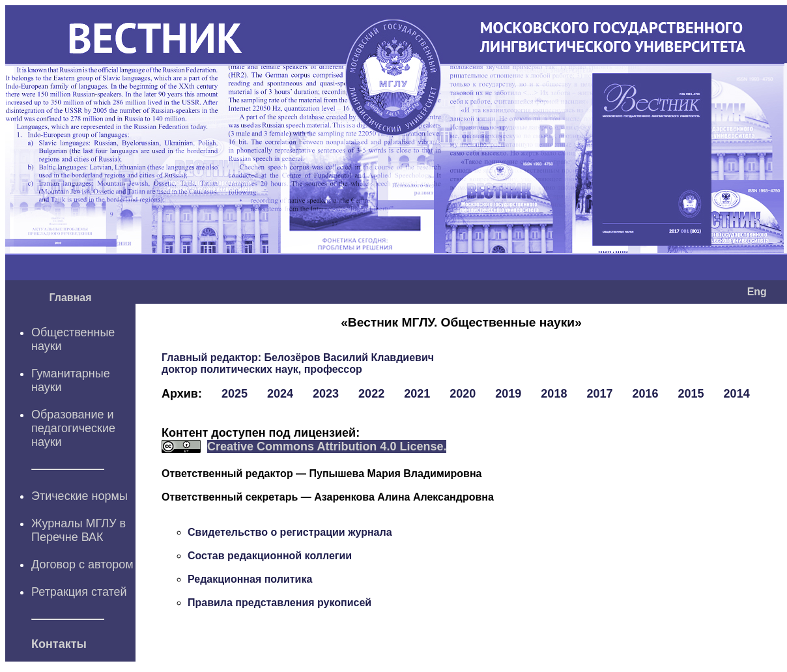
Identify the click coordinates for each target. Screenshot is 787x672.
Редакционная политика (250, 579)
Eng (757, 292)
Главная (70, 298)
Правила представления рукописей (279, 603)
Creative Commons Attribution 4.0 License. (327, 446)
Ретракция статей (79, 592)
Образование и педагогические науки (73, 428)
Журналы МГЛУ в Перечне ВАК (79, 530)
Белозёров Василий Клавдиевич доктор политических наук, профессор (298, 363)
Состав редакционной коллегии (270, 556)
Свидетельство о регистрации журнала (290, 532)
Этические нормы (79, 496)
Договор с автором (82, 564)
